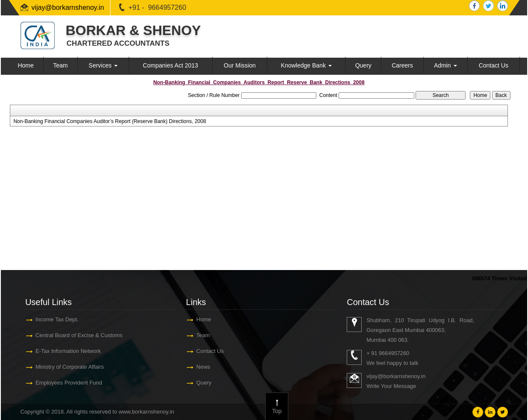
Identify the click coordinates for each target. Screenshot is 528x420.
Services (103, 65)
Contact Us (494, 65)
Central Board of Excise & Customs (79, 335)
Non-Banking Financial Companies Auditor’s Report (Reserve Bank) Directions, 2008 (109, 121)
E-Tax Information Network (68, 351)
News (203, 367)
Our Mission (240, 65)
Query (363, 65)
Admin (445, 65)
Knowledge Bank (306, 65)
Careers (402, 65)
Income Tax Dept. (57, 319)
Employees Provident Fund (69, 383)
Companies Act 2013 (170, 65)
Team (60, 65)
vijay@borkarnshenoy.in (68, 7)
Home (25, 65)
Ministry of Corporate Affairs (70, 367)
